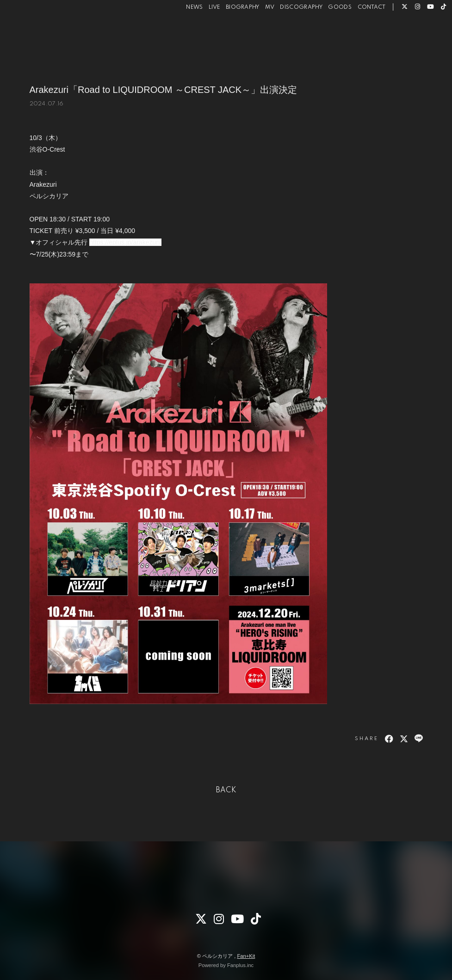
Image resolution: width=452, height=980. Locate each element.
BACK (226, 790)
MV (257, 37)
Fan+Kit (246, 956)
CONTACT (358, 37)
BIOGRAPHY (230, 37)
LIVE (201, 37)
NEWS (181, 37)
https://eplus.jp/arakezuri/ (125, 242)
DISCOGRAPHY (288, 37)
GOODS (327, 37)
